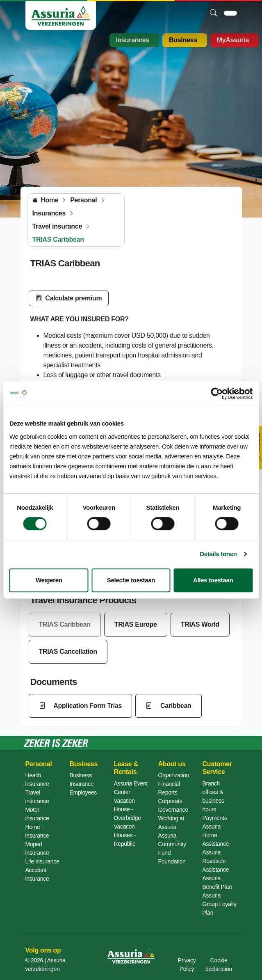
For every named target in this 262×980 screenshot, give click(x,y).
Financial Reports (169, 788)
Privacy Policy (187, 965)
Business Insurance (82, 780)
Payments (215, 818)
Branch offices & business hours (213, 796)
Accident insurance (37, 874)
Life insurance (42, 861)
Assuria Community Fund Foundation (172, 848)
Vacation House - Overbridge (128, 809)
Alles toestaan (213, 580)
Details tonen (218, 554)
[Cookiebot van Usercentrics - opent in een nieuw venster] (217, 394)
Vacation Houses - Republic (125, 835)
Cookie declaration (219, 965)
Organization (174, 775)
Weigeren (49, 580)
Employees (83, 792)
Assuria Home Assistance (216, 835)
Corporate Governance (173, 805)
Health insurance (37, 780)
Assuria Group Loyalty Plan (220, 904)
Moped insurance (37, 848)
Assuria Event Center (131, 788)
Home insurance (37, 831)
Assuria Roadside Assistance (216, 861)
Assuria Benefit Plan (217, 883)
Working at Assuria (171, 823)
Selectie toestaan (131, 580)
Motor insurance (37, 814)
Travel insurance (37, 797)
